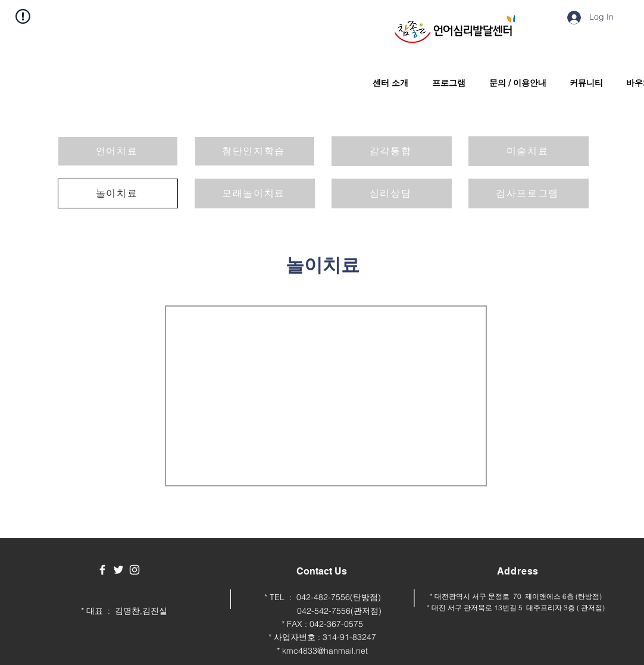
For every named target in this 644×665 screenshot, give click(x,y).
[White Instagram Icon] (135, 570)
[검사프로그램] (529, 193)
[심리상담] (392, 193)
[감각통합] (392, 151)
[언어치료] (118, 151)
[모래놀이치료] (255, 193)
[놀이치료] (118, 193)
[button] (387, 83)
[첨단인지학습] (255, 151)
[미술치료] (529, 151)
